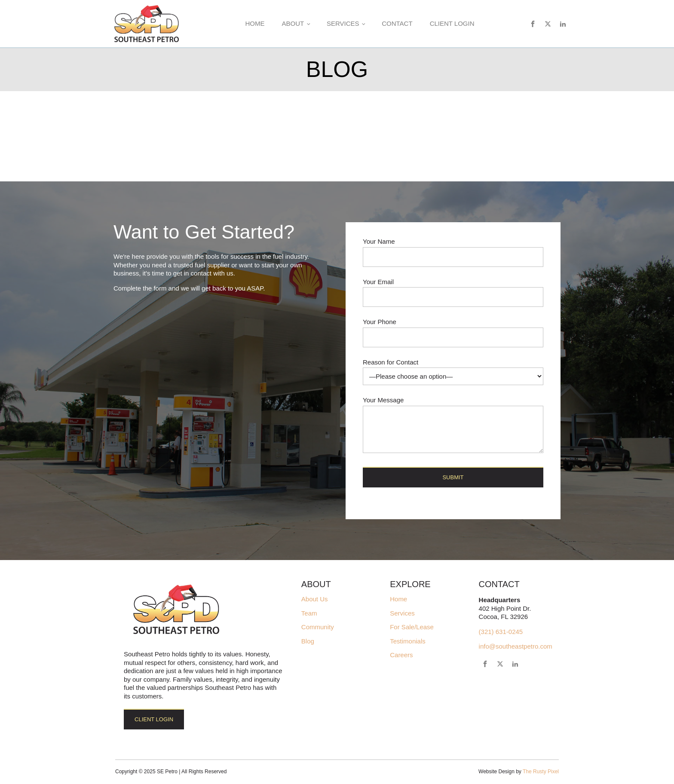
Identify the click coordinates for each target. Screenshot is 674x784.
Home (255, 23)
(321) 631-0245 (501, 632)
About (293, 23)
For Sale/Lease (412, 627)
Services (343, 23)
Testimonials (408, 641)
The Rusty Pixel (541, 772)
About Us (315, 599)
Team (309, 613)
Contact (397, 23)
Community (318, 627)
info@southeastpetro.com (516, 646)
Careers (401, 655)
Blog (308, 641)
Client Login (452, 23)
